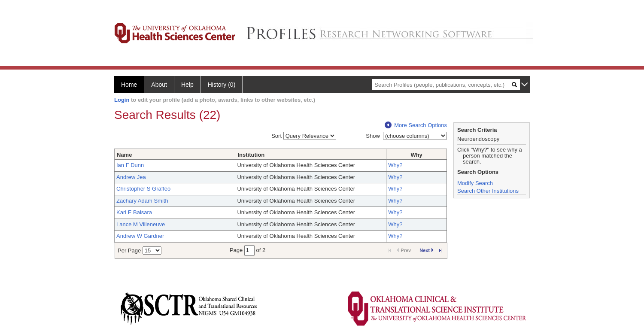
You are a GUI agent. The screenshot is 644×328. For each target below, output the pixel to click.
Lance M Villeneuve (141, 224)
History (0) (222, 85)
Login (122, 100)
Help (187, 85)
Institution (251, 155)
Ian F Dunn (130, 165)
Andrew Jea (131, 177)
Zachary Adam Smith (142, 201)
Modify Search (475, 183)
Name (124, 155)
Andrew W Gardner (140, 236)
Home (129, 85)
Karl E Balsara (134, 212)
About (159, 85)
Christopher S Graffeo (143, 189)
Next (427, 250)
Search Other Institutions (488, 191)
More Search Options (416, 125)
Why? (395, 165)
